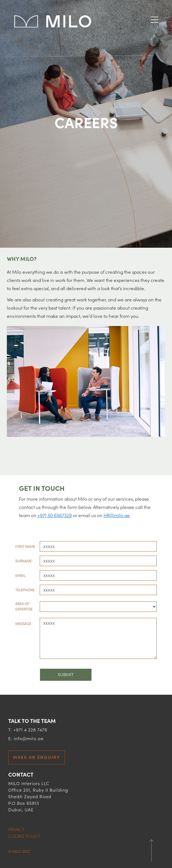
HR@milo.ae (117, 516)
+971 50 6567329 (55, 516)
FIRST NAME (25, 547)
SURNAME (24, 561)
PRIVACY (16, 830)
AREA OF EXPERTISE (24, 606)
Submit (66, 675)
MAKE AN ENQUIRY (37, 757)
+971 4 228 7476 (30, 730)
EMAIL (20, 576)
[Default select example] (98, 607)
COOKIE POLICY (24, 836)
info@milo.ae (29, 739)
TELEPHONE (25, 590)
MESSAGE (23, 624)
